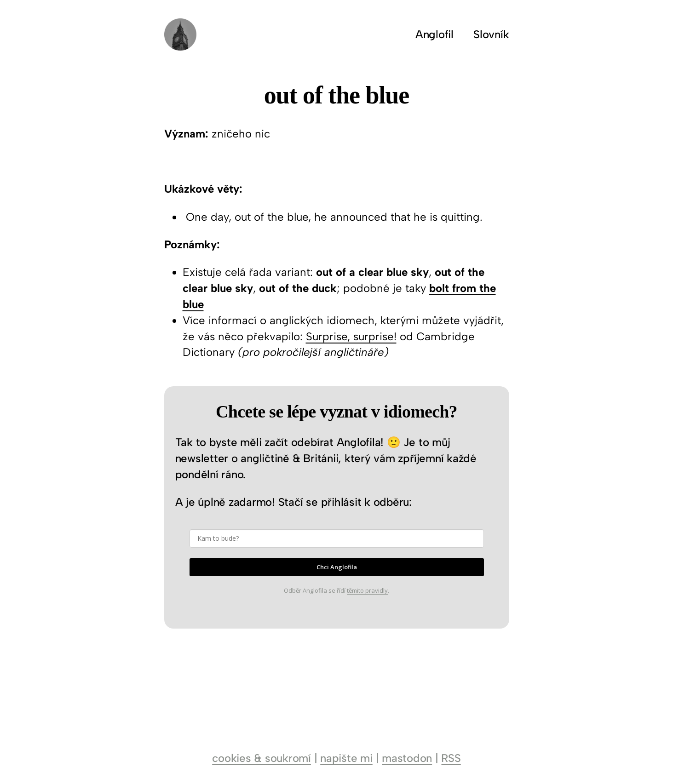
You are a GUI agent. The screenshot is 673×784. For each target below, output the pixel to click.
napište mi (346, 758)
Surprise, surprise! (351, 336)
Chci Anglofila (337, 567)
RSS (451, 758)
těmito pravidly (367, 590)
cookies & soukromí (262, 758)
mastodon (407, 758)
